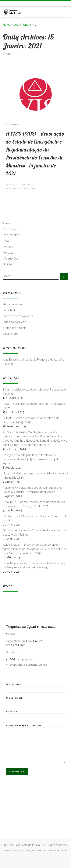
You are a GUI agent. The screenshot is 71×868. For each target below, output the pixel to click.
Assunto (35, 715)
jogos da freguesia (15, 322)
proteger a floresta (15, 328)
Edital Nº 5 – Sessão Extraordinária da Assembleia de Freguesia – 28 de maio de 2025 (34, 565)
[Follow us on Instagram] (12, 4)
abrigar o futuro (12, 304)
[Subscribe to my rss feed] (3, 4)
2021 (17, 25)
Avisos (7, 223)
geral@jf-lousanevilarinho (32, 665)
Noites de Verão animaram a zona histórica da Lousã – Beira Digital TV (35, 476)
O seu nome (35, 688)
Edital (6, 241)
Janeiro (27, 25)
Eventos (8, 247)
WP (20, 851)
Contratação (10, 229)
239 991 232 (27, 659)
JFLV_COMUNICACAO (22, 185)
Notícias (8, 264)
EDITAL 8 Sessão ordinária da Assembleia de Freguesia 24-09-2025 (31, 420)
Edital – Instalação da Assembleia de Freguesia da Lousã (34, 406)
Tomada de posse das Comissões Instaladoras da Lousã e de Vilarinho (34, 533)
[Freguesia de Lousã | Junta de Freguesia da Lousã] (12, 11)
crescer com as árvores (18, 316)
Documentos (11, 235)
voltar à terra (11, 334)
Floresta (8, 253)
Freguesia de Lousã (27, 845)
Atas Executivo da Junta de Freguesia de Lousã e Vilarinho (34, 362)
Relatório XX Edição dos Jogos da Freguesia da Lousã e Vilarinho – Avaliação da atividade (33, 490)
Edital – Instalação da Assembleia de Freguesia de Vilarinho (34, 392)
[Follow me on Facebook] (7, 4)
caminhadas (10, 310)
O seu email (35, 702)
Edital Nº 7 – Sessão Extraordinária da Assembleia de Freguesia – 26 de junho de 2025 (34, 504)
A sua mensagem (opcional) (35, 744)
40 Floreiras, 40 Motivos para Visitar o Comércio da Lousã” (35, 518)
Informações (11, 259)
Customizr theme (57, 851)
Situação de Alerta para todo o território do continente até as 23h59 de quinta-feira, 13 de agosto (31, 459)
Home (7, 25)
